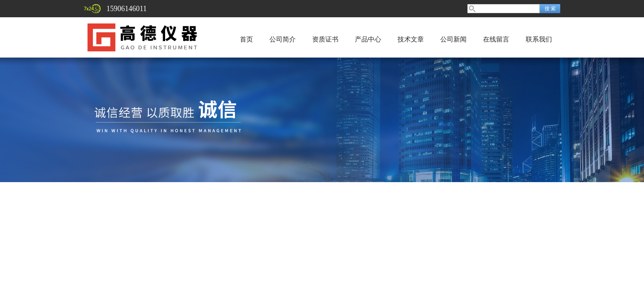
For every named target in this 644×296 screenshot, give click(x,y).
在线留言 (496, 39)
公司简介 (283, 39)
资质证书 (325, 39)
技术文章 (411, 39)
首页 (246, 39)
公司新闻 (453, 39)
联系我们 (539, 39)
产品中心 (368, 39)
